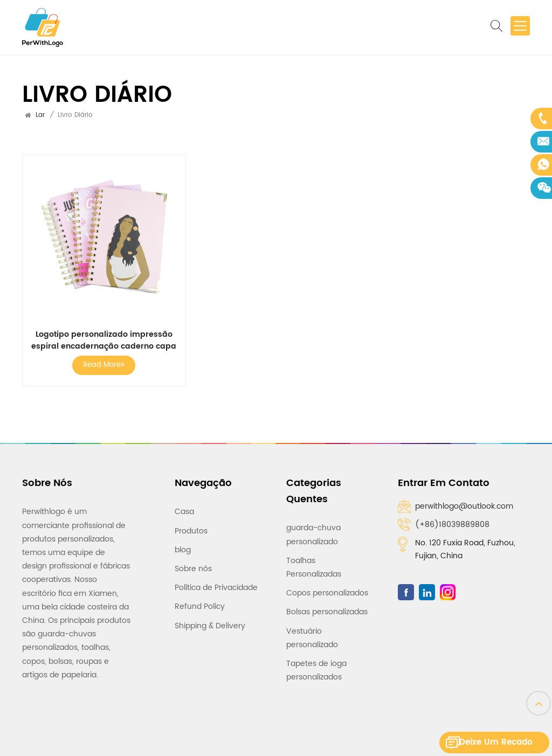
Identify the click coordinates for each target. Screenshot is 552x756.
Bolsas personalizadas (327, 607)
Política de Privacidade (216, 583)
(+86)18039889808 (452, 525)
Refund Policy (200, 602)
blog (183, 545)
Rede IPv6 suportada (367, 738)
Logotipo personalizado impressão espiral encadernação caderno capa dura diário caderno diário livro (104, 341)
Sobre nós (193, 564)
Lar (40, 115)
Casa (184, 507)
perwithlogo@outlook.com (464, 506)
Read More (104, 365)
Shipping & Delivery (210, 620)
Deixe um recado (501, 742)
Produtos (191, 526)
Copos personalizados (327, 588)
